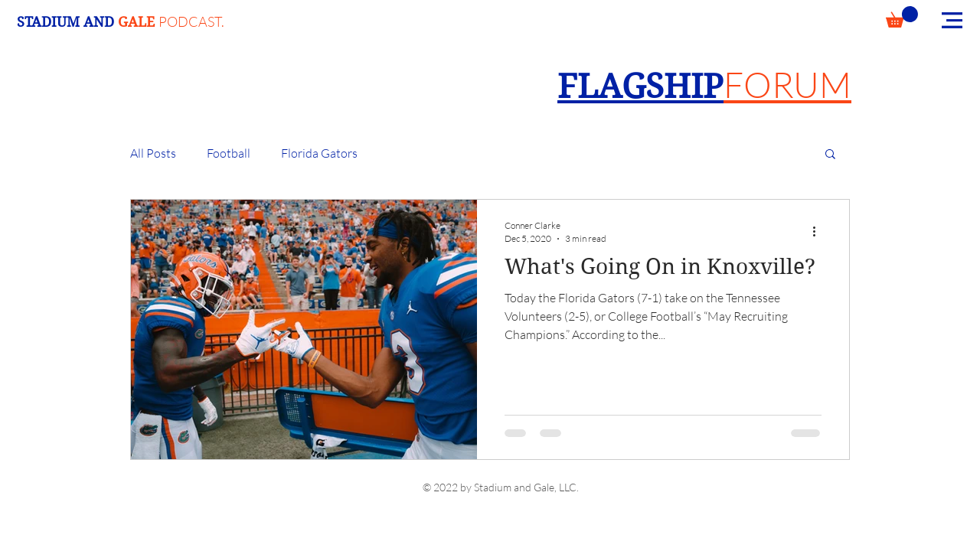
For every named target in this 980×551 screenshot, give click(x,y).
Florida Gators (319, 153)
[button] (902, 17)
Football (229, 153)
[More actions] (819, 231)
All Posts (153, 153)
